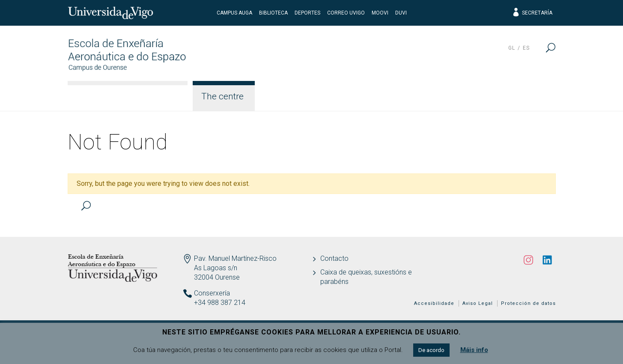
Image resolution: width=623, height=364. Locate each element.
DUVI (401, 13)
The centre (222, 96)
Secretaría (532, 13)
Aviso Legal (478, 303)
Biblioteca (273, 13)
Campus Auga (234, 13)
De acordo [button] (431, 350)
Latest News (520, 96)
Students (402, 96)
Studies (283, 96)
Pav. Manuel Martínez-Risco (235, 258)
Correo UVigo (346, 13)
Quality (458, 96)
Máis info (474, 350)
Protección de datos (528, 303)
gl (512, 48)
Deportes (307, 13)
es (526, 48)
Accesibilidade (434, 303)
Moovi (380, 13)
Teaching (341, 96)
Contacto (334, 258)
